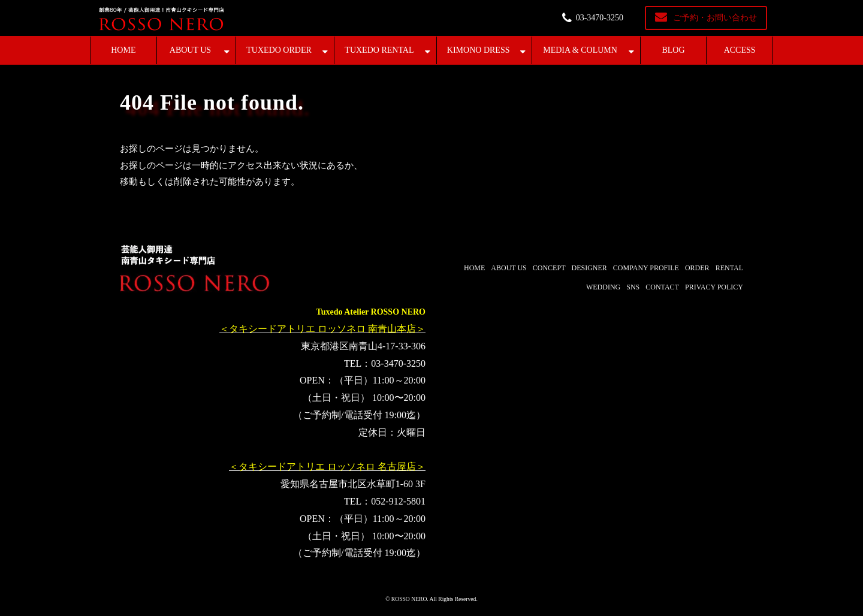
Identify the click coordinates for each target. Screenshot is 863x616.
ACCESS (740, 50)
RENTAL (729, 268)
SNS (633, 287)
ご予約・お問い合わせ (715, 18)
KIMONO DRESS (479, 50)
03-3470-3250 (600, 18)
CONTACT (662, 287)
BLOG (673, 50)
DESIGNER (589, 268)
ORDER (697, 268)
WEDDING (603, 287)
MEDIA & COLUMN (580, 50)
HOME (123, 50)
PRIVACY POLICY (714, 287)
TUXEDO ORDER (279, 50)
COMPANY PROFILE (646, 268)
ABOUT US (190, 50)
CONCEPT (549, 268)
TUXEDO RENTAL (379, 50)
